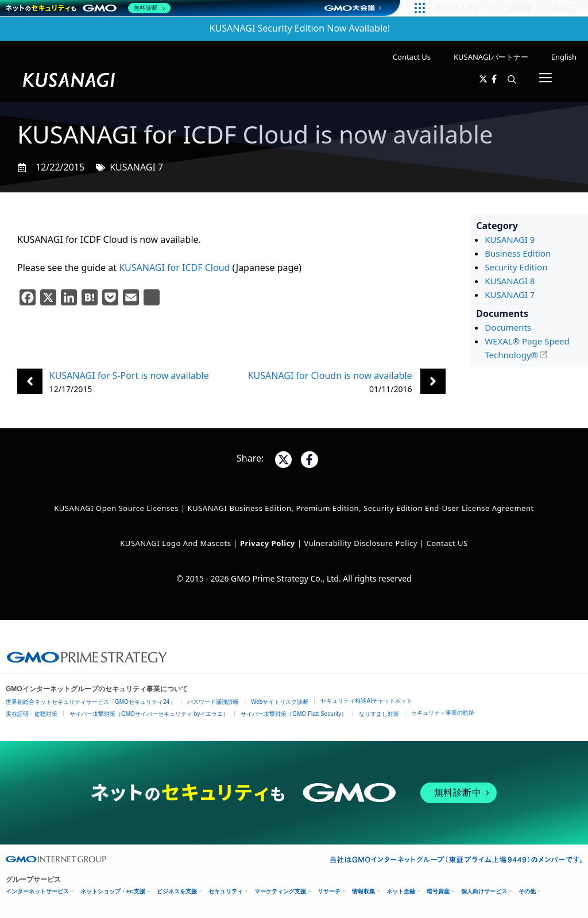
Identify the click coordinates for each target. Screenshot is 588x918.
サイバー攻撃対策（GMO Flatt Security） (294, 714)
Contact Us (412, 57)
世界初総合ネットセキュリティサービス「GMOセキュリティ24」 (90, 702)
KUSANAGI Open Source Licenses (116, 508)
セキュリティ (226, 891)
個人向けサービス (484, 891)
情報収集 (363, 891)
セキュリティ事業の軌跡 (443, 713)
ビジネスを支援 (177, 891)
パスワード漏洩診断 (213, 702)
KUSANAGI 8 (510, 281)
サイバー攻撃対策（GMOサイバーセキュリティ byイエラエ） (149, 714)
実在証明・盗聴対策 (32, 714)
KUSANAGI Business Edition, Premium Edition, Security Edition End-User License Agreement (361, 508)
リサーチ (329, 891)
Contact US (447, 543)
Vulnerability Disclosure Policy (361, 543)
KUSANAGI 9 (510, 239)
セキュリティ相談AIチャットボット (366, 701)
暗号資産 (438, 891)
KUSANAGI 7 (136, 167)
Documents (508, 327)
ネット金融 (401, 891)
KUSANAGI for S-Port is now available (129, 375)
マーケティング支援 (280, 891)
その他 (527, 891)
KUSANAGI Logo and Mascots (177, 543)
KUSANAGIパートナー (491, 57)
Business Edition (518, 253)
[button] (512, 80)
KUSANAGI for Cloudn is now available (330, 375)
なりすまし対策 (379, 714)
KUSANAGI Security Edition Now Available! (300, 28)
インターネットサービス (37, 891)
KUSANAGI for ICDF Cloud (174, 268)
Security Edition (516, 267)
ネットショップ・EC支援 (113, 891)
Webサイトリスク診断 (280, 702)
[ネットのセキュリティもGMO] (88, 8)
